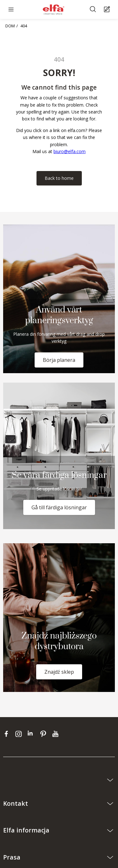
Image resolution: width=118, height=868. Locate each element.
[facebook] (8, 733)
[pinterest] (45, 733)
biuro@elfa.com (70, 151)
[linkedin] (32, 733)
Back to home (59, 178)
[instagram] (20, 733)
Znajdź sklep (59, 672)
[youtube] (56, 733)
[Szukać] (94, 10)
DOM (10, 26)
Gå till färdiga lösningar (59, 507)
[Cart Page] (108, 10)
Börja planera (59, 360)
